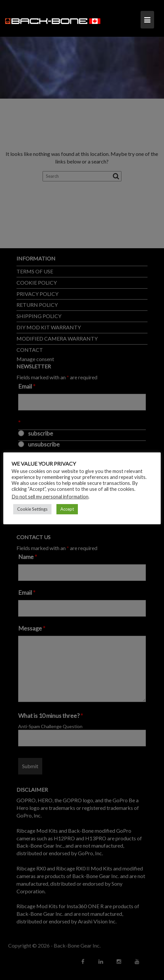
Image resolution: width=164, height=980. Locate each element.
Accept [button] (67, 509)
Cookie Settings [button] (32, 509)
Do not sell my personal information (50, 497)
